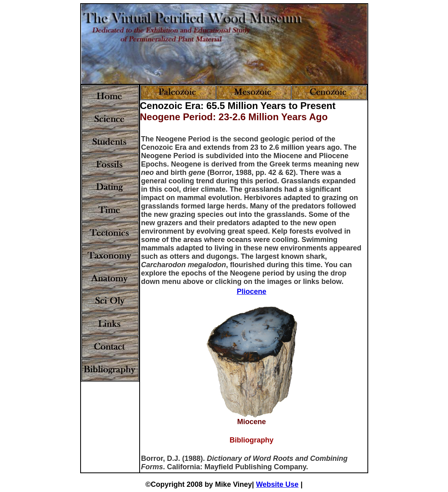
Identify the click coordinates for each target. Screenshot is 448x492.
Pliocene (251, 292)
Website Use (277, 484)
